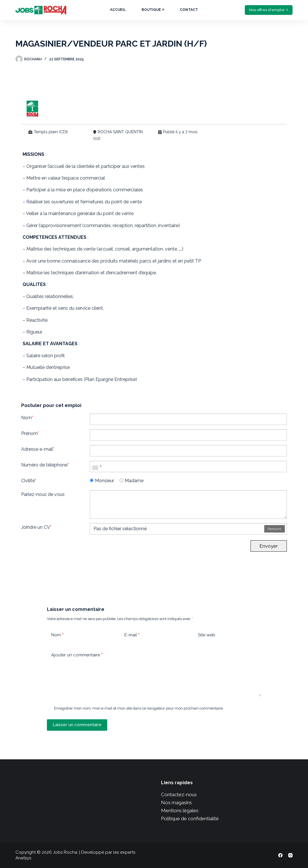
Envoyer (269, 546)
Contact (189, 10)
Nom (27, 418)
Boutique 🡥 (153, 10)
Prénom (30, 433)
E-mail (132, 635)
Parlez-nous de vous (43, 494)
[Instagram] (290, 855)
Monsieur (102, 481)
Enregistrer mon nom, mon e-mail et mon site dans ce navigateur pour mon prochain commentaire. (139, 708)
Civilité (29, 481)
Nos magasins (176, 803)
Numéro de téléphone (45, 465)
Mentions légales (180, 811)
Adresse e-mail (38, 449)
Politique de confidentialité (190, 819)
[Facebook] (280, 855)
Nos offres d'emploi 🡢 (269, 10)
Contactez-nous (179, 794)
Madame (132, 481)
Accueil (118, 10)
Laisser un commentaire (77, 725)
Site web (207, 635)
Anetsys (23, 858)
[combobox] (97, 466)
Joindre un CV (36, 527)
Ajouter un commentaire (77, 655)
